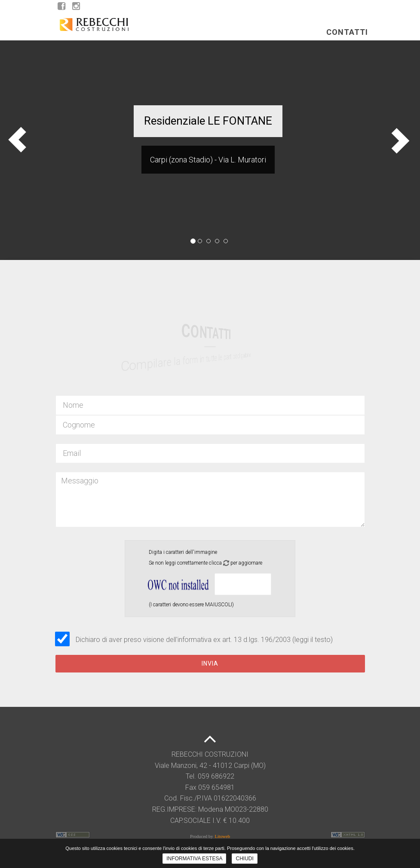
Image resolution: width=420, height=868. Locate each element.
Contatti (347, 40)
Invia (210, 663)
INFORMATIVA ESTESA (194, 859)
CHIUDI (244, 859)
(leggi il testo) (313, 640)
